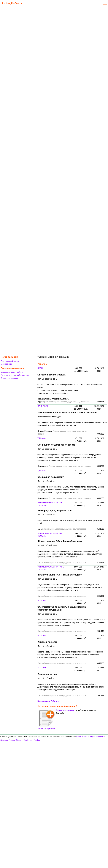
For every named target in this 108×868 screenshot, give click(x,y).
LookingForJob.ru (12, 3)
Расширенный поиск (10, 361)
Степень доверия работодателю (15, 375)
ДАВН (40, 368)
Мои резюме (6, 364)
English (37, 740)
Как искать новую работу (12, 372)
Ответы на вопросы (9, 378)
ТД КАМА (42, 438)
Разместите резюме (65, 710)
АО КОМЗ (42, 600)
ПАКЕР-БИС (43, 406)
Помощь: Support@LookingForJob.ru (16, 740)
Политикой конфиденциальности (91, 737)
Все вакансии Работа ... (48, 701)
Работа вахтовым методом (49, 417)
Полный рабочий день (47, 379)
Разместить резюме (46, 720)
